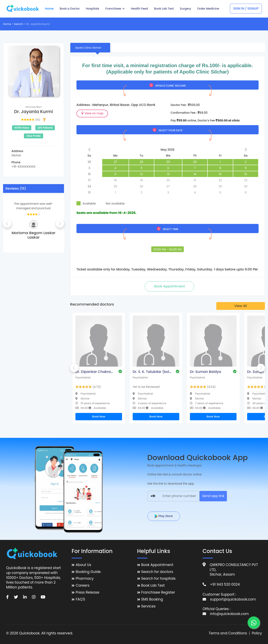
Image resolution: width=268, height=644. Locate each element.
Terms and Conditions (228, 633)
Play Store (164, 516)
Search (19, 24)
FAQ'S (80, 599)
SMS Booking (152, 599)
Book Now (99, 417)
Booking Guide (88, 572)
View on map (92, 113)
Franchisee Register (158, 592)
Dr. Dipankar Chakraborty (95, 372)
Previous (7, 224)
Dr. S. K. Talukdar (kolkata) (152, 372)
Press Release (87, 592)
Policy (257, 633)
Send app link (213, 496)
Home (7, 24)
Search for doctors (157, 572)
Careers (82, 586)
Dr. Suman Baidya (206, 372)
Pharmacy (85, 579)
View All (241, 306)
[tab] (90, 48)
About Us (83, 565)
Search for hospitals (159, 579)
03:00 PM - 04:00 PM (168, 249)
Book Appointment (157, 565)
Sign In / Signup (246, 8)
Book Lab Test (153, 586)
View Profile (34, 136)
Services (148, 606)
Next (60, 224)
